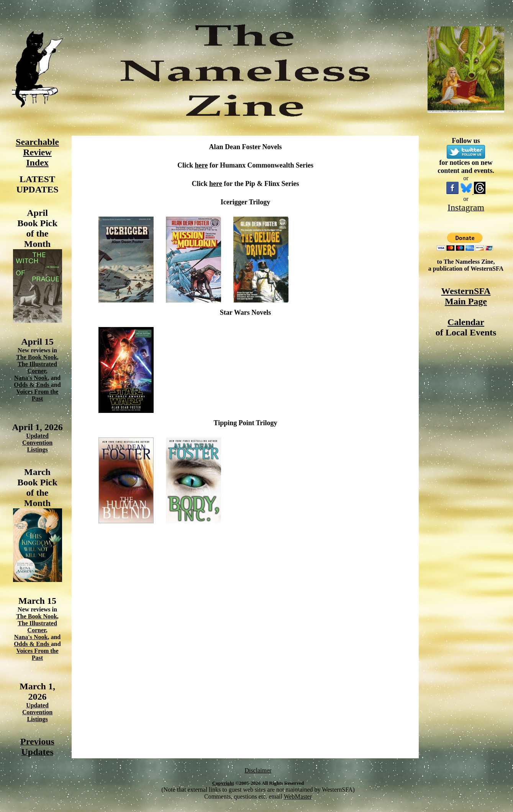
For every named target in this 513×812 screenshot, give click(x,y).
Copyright (223, 783)
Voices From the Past (37, 395)
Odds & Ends (32, 385)
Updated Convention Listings (37, 443)
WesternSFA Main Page (466, 296)
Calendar (466, 322)
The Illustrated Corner (37, 367)
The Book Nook (37, 357)
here (202, 165)
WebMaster (298, 796)
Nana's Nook (31, 378)
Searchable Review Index (37, 152)
